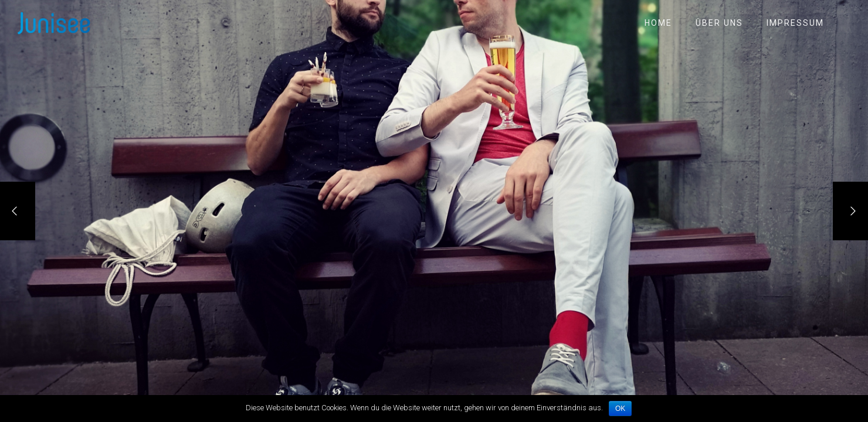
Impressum (795, 23)
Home (658, 23)
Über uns (719, 23)
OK (620, 409)
